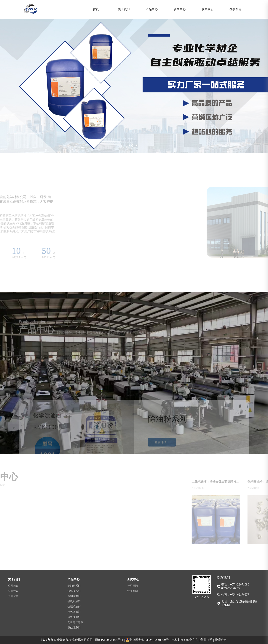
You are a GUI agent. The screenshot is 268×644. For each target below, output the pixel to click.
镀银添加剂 (74, 617)
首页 (96, 9)
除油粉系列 (74, 586)
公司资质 (13, 596)
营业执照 (207, 640)
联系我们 (208, 9)
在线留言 (235, 9)
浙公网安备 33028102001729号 (148, 640)
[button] (131, 145)
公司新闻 (133, 586)
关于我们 (124, 9)
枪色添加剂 (74, 612)
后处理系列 (74, 628)
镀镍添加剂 (74, 601)
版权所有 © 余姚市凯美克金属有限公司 (68, 640)
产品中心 (152, 9)
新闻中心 (180, 9)
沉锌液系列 (74, 591)
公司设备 (13, 591)
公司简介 (13, 586)
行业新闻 (133, 591)
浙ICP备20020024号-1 (110, 640)
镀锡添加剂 (74, 607)
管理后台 (221, 640)
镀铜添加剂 (74, 596)
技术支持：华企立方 (185, 640)
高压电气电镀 (75, 622)
